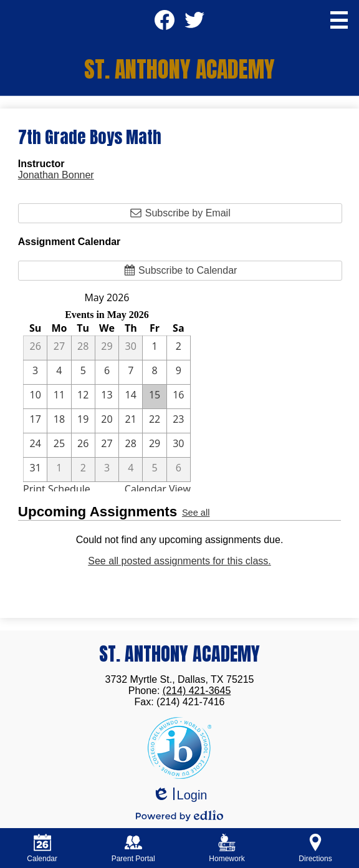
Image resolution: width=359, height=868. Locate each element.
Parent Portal (133, 848)
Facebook (165, 24)
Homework (227, 848)
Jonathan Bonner (56, 175)
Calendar (42, 848)
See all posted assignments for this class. (179, 561)
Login (180, 795)
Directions (315, 848)
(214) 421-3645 (197, 691)
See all (196, 513)
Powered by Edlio (179, 816)
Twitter (194, 24)
